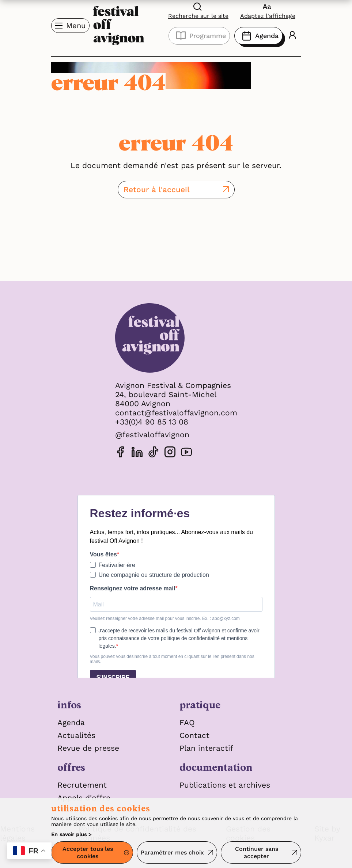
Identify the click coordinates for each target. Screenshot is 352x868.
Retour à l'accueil (157, 189)
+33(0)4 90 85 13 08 (152, 422)
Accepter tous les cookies (88, 853)
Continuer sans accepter (257, 853)
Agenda (258, 36)
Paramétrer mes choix (172, 852)
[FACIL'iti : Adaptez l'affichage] (268, 10)
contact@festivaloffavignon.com (176, 413)
